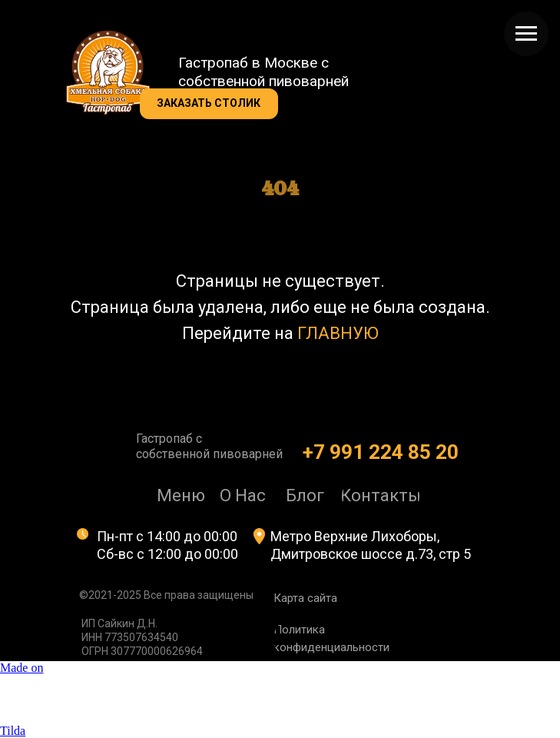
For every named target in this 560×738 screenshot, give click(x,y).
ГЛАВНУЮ (338, 333)
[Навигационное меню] (526, 34)
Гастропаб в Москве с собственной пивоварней (263, 72)
